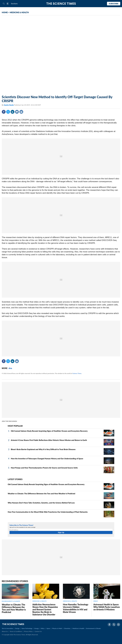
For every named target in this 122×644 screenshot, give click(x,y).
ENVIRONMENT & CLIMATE (11, 601)
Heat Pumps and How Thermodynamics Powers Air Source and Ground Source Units (44, 468)
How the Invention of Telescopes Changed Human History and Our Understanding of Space (47, 459)
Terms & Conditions (16, 631)
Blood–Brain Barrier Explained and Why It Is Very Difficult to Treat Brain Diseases (43, 449)
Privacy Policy (28, 631)
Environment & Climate (93, 628)
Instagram (118, 625)
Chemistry (67, 628)
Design (17, 628)
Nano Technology (27, 628)
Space (48, 628)
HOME (5, 12)
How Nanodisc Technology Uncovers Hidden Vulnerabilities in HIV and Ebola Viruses (76, 608)
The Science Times (61, 4)
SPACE (96, 601)
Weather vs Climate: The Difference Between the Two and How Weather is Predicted (41, 494)
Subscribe (114, 4)
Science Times (77, 373)
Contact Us (38, 631)
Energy (37, 628)
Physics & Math (57, 628)
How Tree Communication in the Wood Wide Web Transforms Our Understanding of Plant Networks (48, 512)
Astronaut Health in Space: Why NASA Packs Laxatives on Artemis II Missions (107, 607)
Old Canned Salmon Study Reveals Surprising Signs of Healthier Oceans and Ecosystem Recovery (49, 431)
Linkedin (13, 112)
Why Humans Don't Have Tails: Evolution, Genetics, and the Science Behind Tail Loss (41, 503)
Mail (21, 112)
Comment (17, 112)
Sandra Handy (9, 105)
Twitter (8, 112)
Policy (43, 628)
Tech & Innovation (7, 628)
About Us (5, 631)
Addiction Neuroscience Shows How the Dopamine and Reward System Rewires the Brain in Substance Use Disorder (45, 609)
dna (10, 368)
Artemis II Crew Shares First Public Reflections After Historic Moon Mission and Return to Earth (49, 440)
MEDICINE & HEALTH (19, 12)
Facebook (4, 112)
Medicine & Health (78, 628)
